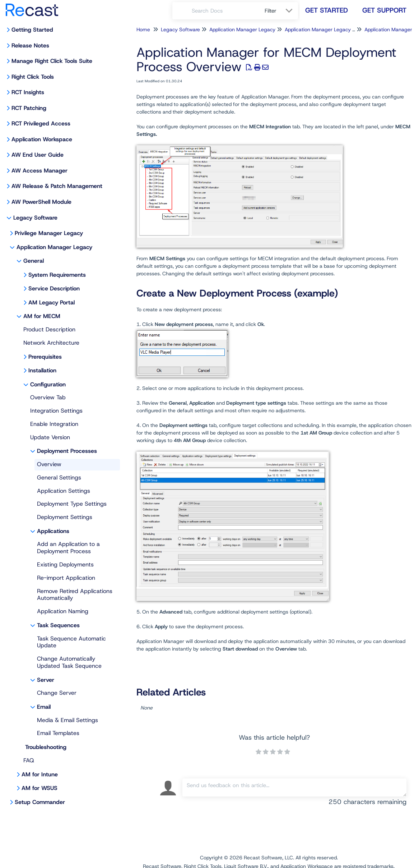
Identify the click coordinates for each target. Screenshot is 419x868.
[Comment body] (294, 787)
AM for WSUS (39, 788)
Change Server (57, 693)
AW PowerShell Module (41, 202)
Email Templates (58, 733)
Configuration (48, 384)
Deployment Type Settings (72, 504)
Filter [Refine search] (271, 11)
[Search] (182, 11)
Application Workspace (42, 139)
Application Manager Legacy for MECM (330, 29)
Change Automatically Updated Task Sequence (69, 662)
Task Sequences (58, 625)
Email (44, 707)
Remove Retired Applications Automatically (75, 595)
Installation (42, 370)
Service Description (54, 288)
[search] (224, 11)
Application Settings (64, 491)
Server (46, 680)
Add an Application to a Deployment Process (68, 548)
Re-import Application (66, 578)
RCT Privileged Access (41, 123)
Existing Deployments (65, 564)
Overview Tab (48, 397)
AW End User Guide (38, 155)
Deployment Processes (67, 451)
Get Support (384, 10)
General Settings (59, 477)
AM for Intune (40, 774)
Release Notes (30, 45)
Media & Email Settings (67, 720)
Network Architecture (51, 343)
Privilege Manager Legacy (49, 233)
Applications (53, 531)
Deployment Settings (65, 517)
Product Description (49, 329)
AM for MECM (42, 316)
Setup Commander (40, 802)
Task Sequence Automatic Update (71, 642)
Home (143, 29)
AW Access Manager (39, 171)
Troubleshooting (46, 747)
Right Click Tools (33, 77)
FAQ (29, 760)
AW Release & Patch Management (57, 186)
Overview (49, 464)
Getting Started (32, 30)
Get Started (327, 10)
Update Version (50, 437)
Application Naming (63, 611)
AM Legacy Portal (52, 302)
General (34, 261)
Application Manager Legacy (54, 247)
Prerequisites (45, 357)
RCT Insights (28, 92)
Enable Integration (54, 424)
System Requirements (57, 275)
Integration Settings (56, 411)
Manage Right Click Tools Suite (52, 61)
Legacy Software (35, 218)
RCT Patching (29, 108)
